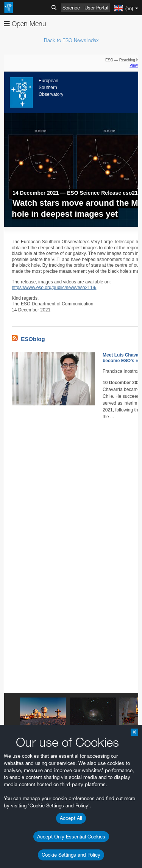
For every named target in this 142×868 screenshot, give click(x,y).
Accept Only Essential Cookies (71, 837)
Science (71, 8)
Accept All (71, 818)
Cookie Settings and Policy (71, 855)
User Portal (96, 8)
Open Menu (25, 24)
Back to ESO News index (71, 40)
